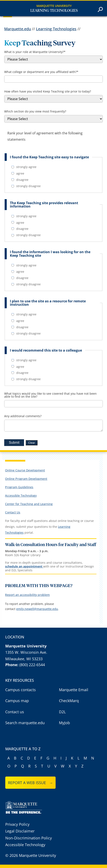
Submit (14, 443)
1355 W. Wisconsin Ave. (26, 652)
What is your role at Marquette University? (35, 52)
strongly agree (24, 167)
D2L (62, 712)
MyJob (64, 723)
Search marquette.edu (25, 723)
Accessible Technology (21, 496)
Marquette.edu (18, 29)
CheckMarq (69, 701)
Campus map (17, 701)
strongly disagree (26, 186)
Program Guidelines (19, 487)
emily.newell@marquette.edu (37, 609)
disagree (20, 180)
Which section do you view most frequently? (35, 111)
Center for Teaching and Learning (29, 504)
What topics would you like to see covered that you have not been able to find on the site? (50, 395)
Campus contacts (21, 690)
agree (18, 173)
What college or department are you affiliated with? (41, 72)
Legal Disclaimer (20, 831)
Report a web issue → (30, 783)
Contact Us (13, 512)
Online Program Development (26, 479)
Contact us (15, 712)
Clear (32, 443)
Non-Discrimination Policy (29, 838)
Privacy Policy (17, 824)
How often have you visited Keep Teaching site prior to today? (48, 91)
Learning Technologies (54, 11)
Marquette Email (74, 690)
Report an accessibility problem (27, 595)
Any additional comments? (23, 416)
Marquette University (54, 6)
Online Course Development (25, 470)
